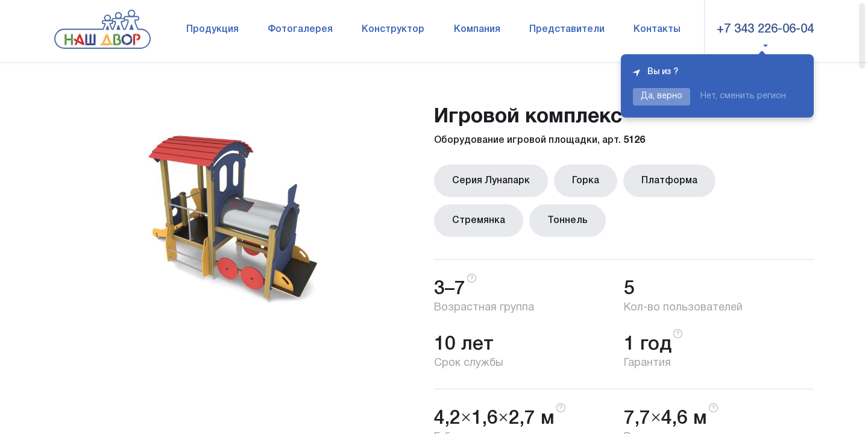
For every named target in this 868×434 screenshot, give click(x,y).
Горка (586, 181)
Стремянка (479, 221)
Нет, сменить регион (743, 96)
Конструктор (393, 30)
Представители (567, 30)
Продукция (212, 30)
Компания (477, 30)
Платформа (669, 181)
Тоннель (568, 221)
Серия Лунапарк (491, 181)
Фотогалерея (300, 30)
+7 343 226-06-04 (765, 30)
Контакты (657, 30)
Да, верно (662, 96)
